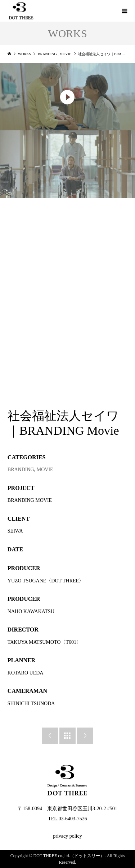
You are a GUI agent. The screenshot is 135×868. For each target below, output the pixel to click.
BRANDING (21, 470)
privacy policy (67, 836)
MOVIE (45, 470)
